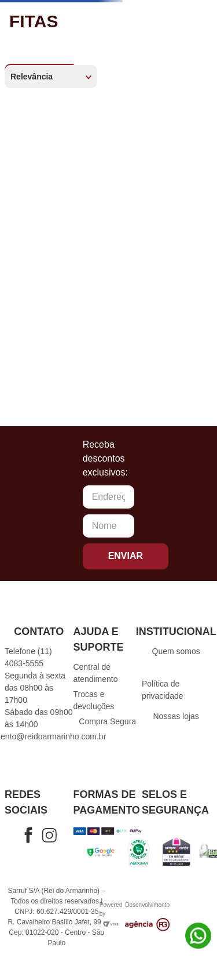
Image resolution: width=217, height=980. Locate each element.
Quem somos (176, 651)
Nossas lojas (176, 716)
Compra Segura (107, 721)
